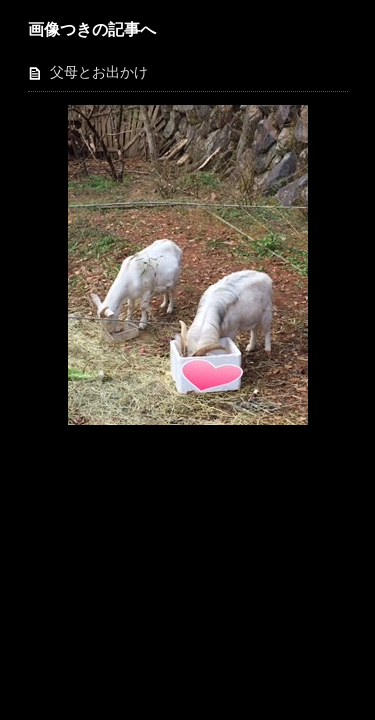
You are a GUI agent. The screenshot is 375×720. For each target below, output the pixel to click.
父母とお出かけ (99, 72)
